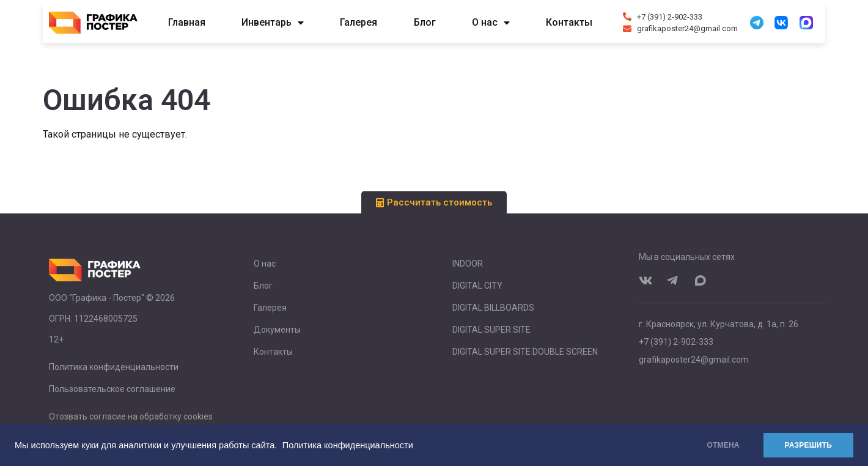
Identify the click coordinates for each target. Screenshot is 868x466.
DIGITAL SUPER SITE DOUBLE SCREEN (525, 352)
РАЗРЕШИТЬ (808, 445)
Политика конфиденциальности (348, 445)
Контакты (569, 22)
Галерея (359, 22)
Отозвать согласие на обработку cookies (131, 416)
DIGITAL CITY (477, 286)
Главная (187, 22)
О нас (491, 23)
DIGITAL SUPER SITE (491, 330)
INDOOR (468, 264)
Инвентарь (273, 23)
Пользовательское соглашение (112, 389)
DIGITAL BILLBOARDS (493, 308)
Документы (277, 330)
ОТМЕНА (723, 445)
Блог (425, 22)
